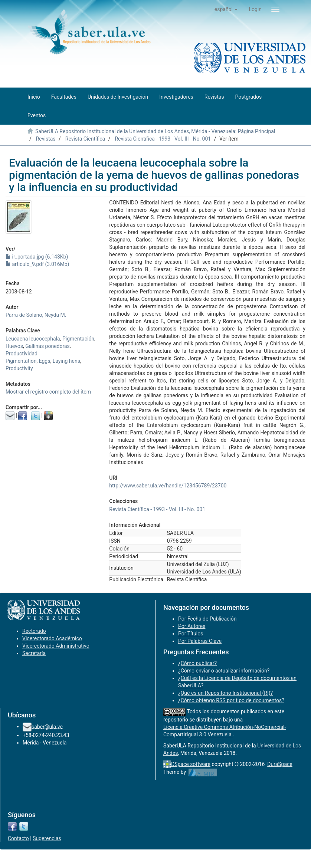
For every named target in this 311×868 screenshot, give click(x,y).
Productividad (22, 354)
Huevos (14, 346)
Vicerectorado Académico (52, 638)
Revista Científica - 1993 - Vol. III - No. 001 (163, 139)
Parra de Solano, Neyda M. (36, 315)
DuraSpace (280, 764)
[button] (226, 9)
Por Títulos (191, 634)
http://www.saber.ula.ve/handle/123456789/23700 (168, 486)
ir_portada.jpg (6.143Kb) (37, 257)
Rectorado (34, 631)
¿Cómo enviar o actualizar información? (224, 671)
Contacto (18, 838)
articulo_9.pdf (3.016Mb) (37, 264)
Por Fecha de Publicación (207, 619)
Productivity (19, 368)
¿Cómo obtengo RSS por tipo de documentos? (231, 700)
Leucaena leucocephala (33, 339)
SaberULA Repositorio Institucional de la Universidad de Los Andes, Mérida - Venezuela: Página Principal (155, 131)
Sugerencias (47, 838)
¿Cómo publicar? (197, 663)
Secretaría (34, 653)
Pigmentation (21, 361)
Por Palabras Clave (200, 641)
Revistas (46, 139)
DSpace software (191, 764)
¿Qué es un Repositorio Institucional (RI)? (225, 693)
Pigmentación (78, 339)
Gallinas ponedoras (48, 346)
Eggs (45, 361)
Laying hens (66, 361)
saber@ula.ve (47, 726)
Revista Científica (85, 139)
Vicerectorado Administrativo (56, 646)
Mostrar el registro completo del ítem (48, 392)
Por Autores (192, 626)
